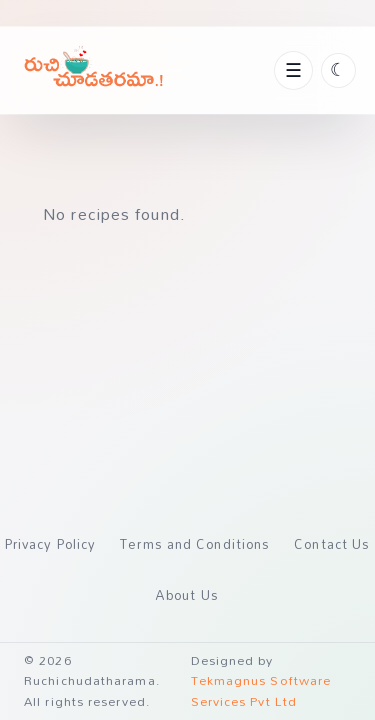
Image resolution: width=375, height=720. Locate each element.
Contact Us (332, 544)
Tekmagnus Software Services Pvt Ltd (261, 690)
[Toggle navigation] (293, 70)
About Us (187, 595)
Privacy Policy (50, 544)
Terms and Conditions (195, 544)
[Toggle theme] (338, 70)
